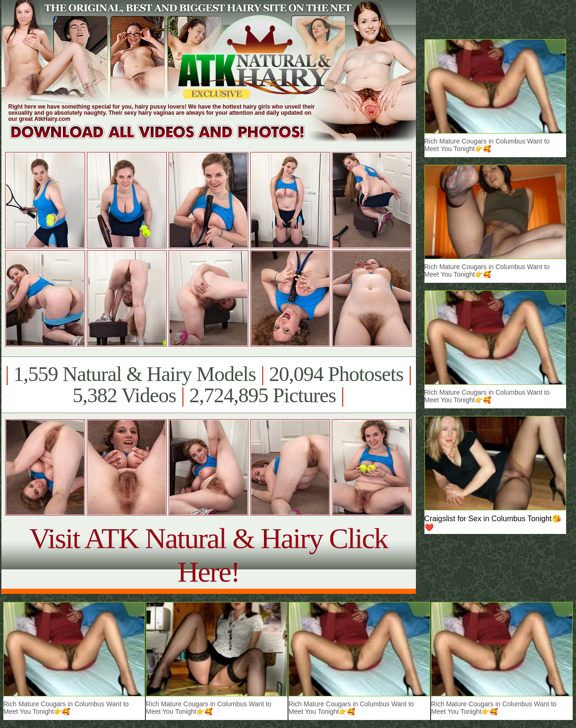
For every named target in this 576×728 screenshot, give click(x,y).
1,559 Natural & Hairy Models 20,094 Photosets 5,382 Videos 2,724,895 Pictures (208, 385)
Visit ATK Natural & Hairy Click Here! (208, 555)
